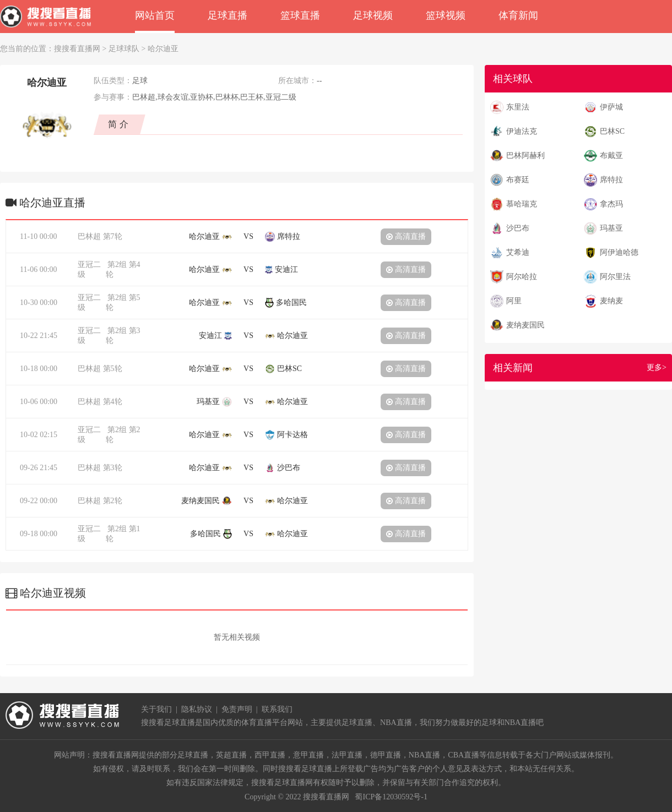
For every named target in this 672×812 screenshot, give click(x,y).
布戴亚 (611, 156)
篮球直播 (300, 15)
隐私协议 (197, 709)
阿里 (514, 301)
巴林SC (612, 131)
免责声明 (237, 709)
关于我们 (156, 709)
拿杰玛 (611, 204)
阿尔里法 (615, 277)
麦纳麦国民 (525, 325)
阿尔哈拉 (522, 277)
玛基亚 (611, 228)
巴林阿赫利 (525, 156)
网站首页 (155, 15)
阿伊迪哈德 (619, 252)
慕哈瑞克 (522, 204)
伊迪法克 (522, 131)
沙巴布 (518, 228)
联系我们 (277, 709)
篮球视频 (446, 15)
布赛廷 (518, 180)
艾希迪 (518, 252)
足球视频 (373, 15)
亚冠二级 (89, 269)
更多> (657, 367)
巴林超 (89, 236)
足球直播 (227, 15)
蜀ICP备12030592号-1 (391, 797)
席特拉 (611, 180)
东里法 (518, 107)
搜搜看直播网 (77, 49)
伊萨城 (611, 107)
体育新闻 (518, 15)
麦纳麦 (611, 301)
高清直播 (406, 236)
